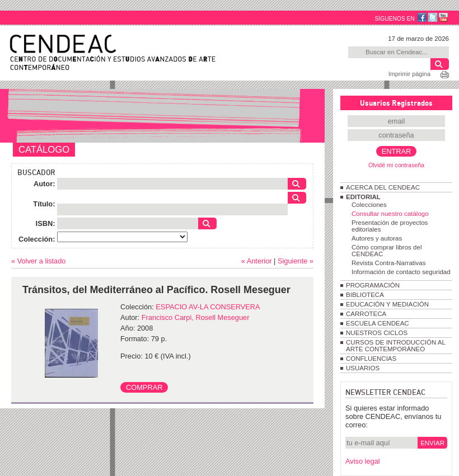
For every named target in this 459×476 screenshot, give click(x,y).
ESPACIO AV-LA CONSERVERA (208, 307)
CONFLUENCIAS (371, 359)
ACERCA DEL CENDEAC (383, 187)
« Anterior (257, 261)
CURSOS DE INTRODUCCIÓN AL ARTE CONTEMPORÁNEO (395, 346)
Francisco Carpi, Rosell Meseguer (196, 317)
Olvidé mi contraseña (396, 165)
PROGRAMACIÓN (373, 285)
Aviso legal (363, 461)
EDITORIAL (363, 197)
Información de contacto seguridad (401, 272)
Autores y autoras (377, 238)
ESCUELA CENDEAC (378, 323)
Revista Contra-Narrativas (388, 263)
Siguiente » (296, 261)
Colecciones (369, 205)
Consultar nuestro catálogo (390, 214)
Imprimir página (409, 74)
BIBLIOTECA (365, 295)
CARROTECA (366, 314)
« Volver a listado (38, 261)
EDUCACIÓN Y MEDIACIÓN (387, 304)
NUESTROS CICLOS (377, 333)
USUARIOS (363, 368)
